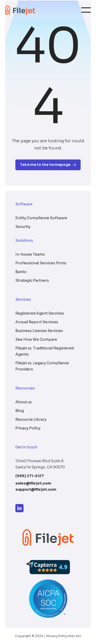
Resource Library (31, 419)
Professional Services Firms (41, 263)
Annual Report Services (37, 322)
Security (23, 227)
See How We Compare (36, 339)
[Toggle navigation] (86, 10)
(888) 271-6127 (30, 476)
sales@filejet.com (33, 483)
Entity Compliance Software (41, 218)
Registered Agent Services (40, 313)
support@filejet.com (36, 489)
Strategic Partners (32, 280)
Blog (20, 411)
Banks (21, 272)
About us (24, 402)
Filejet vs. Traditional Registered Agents (45, 351)
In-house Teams (30, 254)
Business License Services (39, 331)
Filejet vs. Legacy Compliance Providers (42, 366)
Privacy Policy (28, 428)
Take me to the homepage (48, 165)
